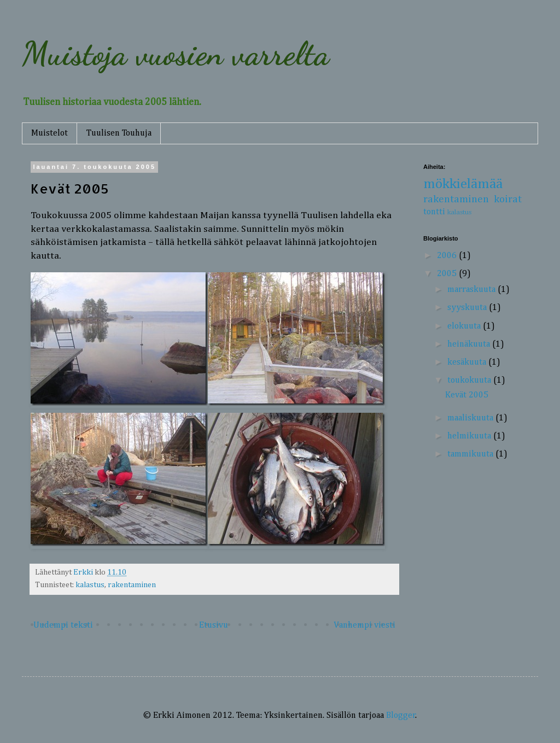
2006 (448, 256)
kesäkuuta (468, 362)
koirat (508, 199)
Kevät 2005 (467, 395)
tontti (434, 212)
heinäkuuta (470, 344)
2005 (448, 274)
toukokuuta (470, 381)
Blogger (401, 716)
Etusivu (214, 625)
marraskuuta (472, 290)
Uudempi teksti (63, 625)
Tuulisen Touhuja (119, 133)
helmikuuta (470, 436)
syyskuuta (468, 308)
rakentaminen (132, 585)
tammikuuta (471, 454)
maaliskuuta (471, 418)
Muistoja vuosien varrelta (176, 54)
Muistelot (49, 133)
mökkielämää (463, 184)
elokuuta (465, 326)
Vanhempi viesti (364, 625)
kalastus (90, 585)
